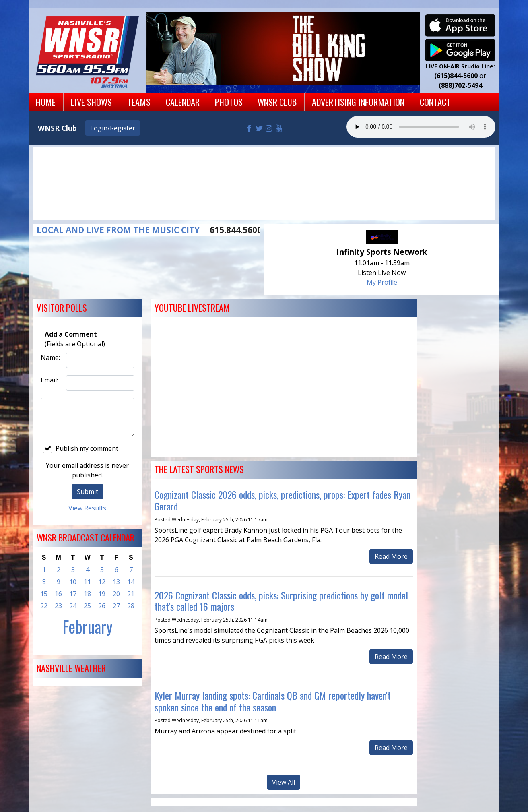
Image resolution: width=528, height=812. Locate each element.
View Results (87, 508)
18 (87, 594)
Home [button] (46, 102)
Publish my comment (80, 448)
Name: (50, 357)
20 (116, 594)
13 (116, 582)
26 (102, 606)
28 (131, 606)
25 (87, 606)
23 (58, 606)
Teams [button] (139, 102)
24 (73, 606)
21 (131, 594)
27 (116, 606)
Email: (49, 380)
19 (102, 594)
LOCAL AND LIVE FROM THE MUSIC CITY (118, 230)
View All (284, 782)
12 (102, 582)
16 (58, 594)
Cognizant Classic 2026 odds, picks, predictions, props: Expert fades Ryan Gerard (283, 500)
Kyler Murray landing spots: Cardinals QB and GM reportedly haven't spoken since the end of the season (273, 701)
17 (73, 594)
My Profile (382, 282)
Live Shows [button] (91, 102)
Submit (88, 492)
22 (44, 606)
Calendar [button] (183, 102)
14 (131, 582)
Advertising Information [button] (358, 102)
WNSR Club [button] (277, 102)
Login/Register (113, 128)
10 (73, 582)
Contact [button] (435, 102)
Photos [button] (229, 102)
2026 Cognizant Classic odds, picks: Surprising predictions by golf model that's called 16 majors (281, 601)
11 (87, 582)
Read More (391, 556)
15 (44, 594)
